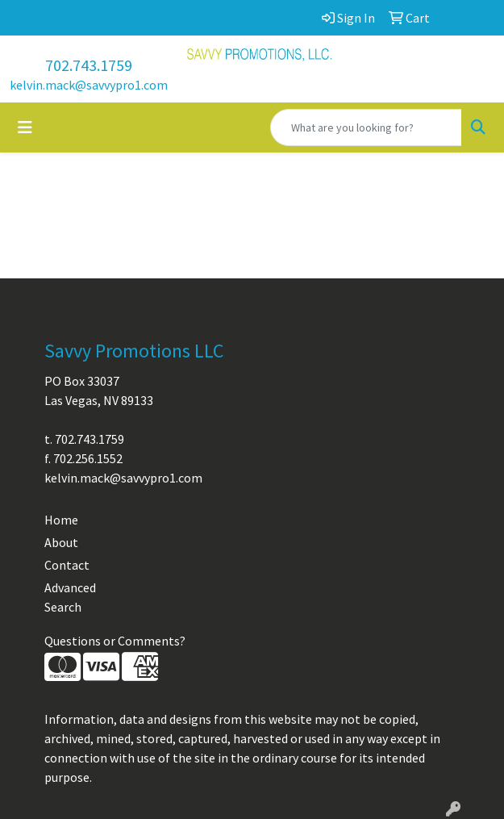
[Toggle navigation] (25, 127)
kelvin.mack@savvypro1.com (89, 85)
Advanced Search (70, 597)
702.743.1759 (89, 65)
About (61, 542)
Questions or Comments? (115, 641)
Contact (67, 565)
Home (61, 520)
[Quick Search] (366, 127)
